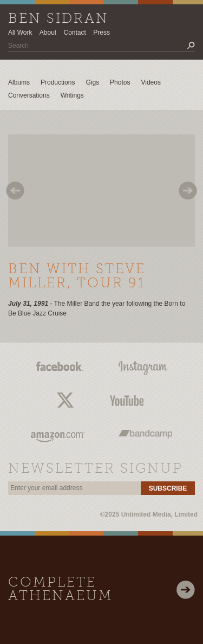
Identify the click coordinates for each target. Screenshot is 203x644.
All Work (20, 33)
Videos (150, 82)
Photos (120, 82)
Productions (58, 82)
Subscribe (168, 488)
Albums (19, 82)
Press (101, 33)
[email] (74, 488)
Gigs (92, 82)
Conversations (29, 95)
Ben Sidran (58, 19)
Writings (72, 95)
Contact (75, 33)
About (48, 33)
